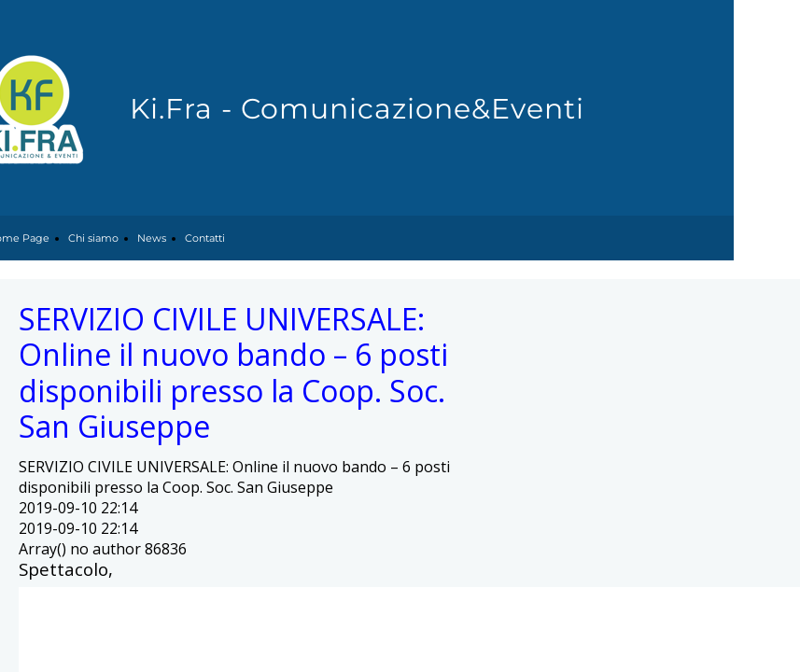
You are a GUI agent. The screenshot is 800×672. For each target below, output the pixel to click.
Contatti (205, 238)
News (152, 238)
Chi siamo (93, 238)
